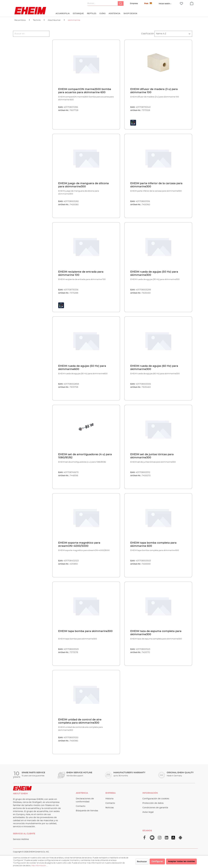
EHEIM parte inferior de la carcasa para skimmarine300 (156, 185)
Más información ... (40, 866)
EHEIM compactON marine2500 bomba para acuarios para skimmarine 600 (85, 91)
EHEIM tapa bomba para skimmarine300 (85, 631)
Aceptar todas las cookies (181, 861)
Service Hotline (21, 839)
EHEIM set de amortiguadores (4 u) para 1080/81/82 (85, 456)
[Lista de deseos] (181, 4)
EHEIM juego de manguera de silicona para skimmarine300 (83, 185)
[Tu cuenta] (164, 4)
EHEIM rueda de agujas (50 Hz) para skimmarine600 (82, 368)
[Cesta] (192, 3)
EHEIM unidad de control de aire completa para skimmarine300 (80, 721)
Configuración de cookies (156, 799)
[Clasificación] (173, 34)
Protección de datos (153, 803)
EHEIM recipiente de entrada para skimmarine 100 (81, 273)
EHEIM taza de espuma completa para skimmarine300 (156, 633)
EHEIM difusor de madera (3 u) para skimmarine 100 (154, 91)
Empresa (134, 3)
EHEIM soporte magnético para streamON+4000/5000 (79, 544)
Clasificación (148, 34)
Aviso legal (148, 812)
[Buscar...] (103, 3)
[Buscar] (121, 3)
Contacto (81, 806)
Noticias (110, 808)
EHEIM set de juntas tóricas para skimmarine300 (152, 456)
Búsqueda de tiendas (87, 811)
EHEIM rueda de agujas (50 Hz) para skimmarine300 (154, 273)
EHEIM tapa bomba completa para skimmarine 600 (153, 544)
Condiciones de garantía (155, 808)
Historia (109, 799)
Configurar (157, 861)
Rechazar (142, 862)
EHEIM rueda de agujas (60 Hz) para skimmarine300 (154, 368)
